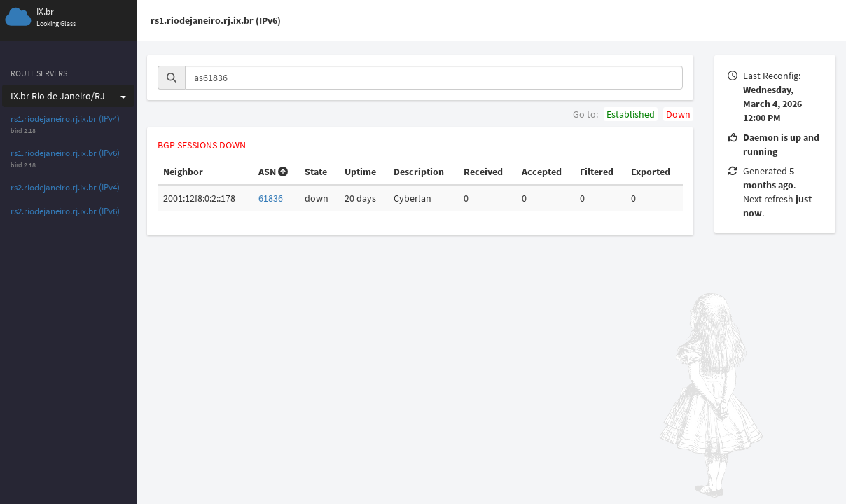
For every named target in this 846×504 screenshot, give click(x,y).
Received (483, 171)
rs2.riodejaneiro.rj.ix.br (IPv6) (65, 211)
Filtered (597, 171)
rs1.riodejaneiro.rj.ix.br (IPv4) (65, 119)
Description (419, 171)
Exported (651, 171)
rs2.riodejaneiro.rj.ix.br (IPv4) (65, 187)
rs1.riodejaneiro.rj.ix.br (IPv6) (65, 153)
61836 (271, 198)
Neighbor (183, 171)
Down (678, 114)
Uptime (360, 171)
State (316, 171)
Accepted (542, 171)
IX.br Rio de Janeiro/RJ (68, 96)
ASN (273, 171)
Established (631, 114)
